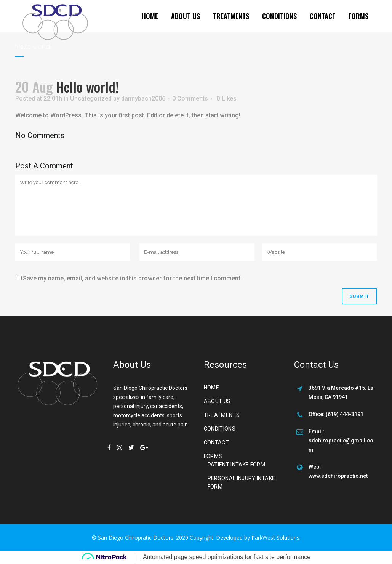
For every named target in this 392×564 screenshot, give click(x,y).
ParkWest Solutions (275, 538)
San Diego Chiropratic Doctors (136, 538)
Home (211, 388)
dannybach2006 (143, 99)
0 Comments (190, 99)
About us (217, 401)
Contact (216, 442)
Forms (213, 456)
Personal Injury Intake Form (242, 482)
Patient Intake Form (237, 465)
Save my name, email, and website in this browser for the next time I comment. (132, 278)
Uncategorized (91, 99)
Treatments (222, 415)
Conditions (220, 429)
